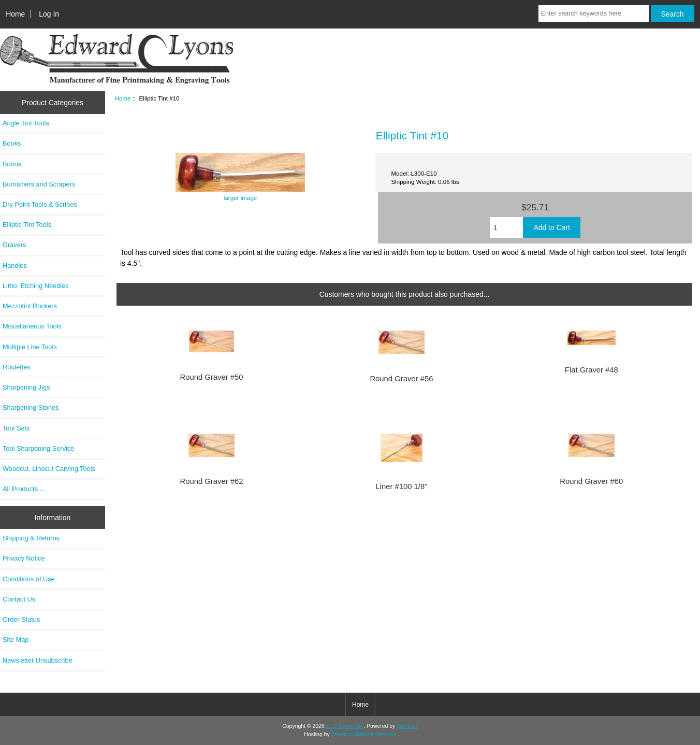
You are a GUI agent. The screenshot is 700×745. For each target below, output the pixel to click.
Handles (15, 266)
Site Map (16, 640)
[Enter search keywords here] (594, 13)
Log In (49, 14)
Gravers (14, 245)
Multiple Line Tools (30, 347)
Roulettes (17, 367)
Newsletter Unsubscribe (38, 660)
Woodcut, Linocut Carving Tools (49, 469)
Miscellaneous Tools (32, 326)
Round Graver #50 (211, 377)
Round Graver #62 (211, 481)
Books (12, 143)
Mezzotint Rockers (30, 306)
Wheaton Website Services (364, 734)
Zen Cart (407, 726)
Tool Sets (16, 428)
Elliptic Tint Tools (27, 225)
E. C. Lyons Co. (345, 726)
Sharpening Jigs (26, 387)
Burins (12, 164)
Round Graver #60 (591, 481)
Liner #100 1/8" (401, 486)
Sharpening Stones (31, 407)
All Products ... (24, 489)
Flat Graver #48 (592, 370)
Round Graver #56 (401, 379)
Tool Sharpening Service (38, 448)
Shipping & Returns (31, 538)
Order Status (21, 619)
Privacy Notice (24, 558)
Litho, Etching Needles (36, 286)
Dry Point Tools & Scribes (40, 204)
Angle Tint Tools (26, 123)
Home (15, 14)
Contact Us (19, 599)
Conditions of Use (29, 579)
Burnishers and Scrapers (39, 184)
